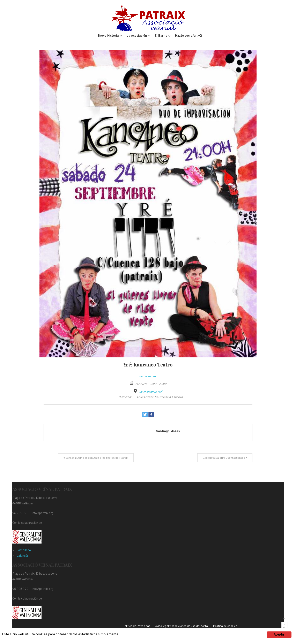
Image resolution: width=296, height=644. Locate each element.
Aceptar (279, 635)
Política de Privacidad (137, 626)
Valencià (22, 556)
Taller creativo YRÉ (151, 392)
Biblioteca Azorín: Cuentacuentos (224, 458)
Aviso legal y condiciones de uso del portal (182, 626)
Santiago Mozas (168, 431)
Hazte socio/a (185, 36)
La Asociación (137, 36)
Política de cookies (225, 626)
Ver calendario (148, 377)
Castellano (24, 550)
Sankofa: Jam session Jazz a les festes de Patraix (97, 458)
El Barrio (161, 36)
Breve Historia (108, 36)
